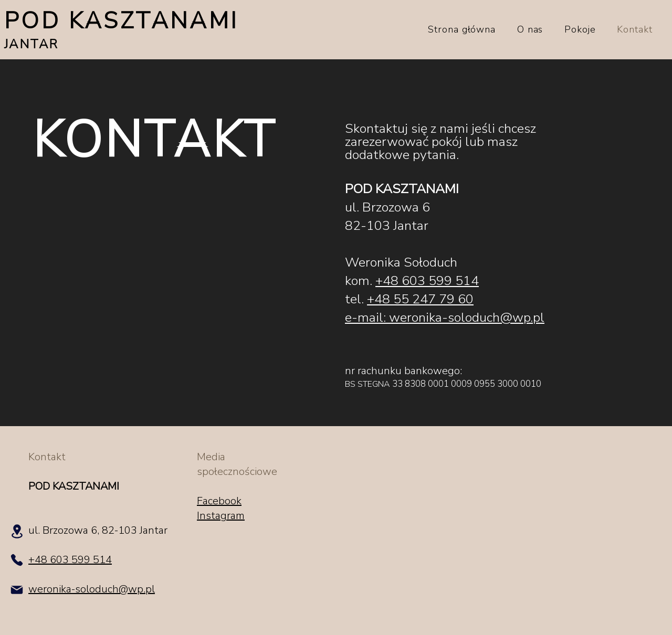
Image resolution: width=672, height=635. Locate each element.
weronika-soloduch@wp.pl (92, 589)
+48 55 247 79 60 (420, 299)
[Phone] (17, 560)
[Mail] (17, 590)
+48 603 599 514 (427, 281)
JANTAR (31, 44)
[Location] (17, 531)
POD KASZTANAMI (122, 21)
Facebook (219, 501)
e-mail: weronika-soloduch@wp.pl (445, 317)
